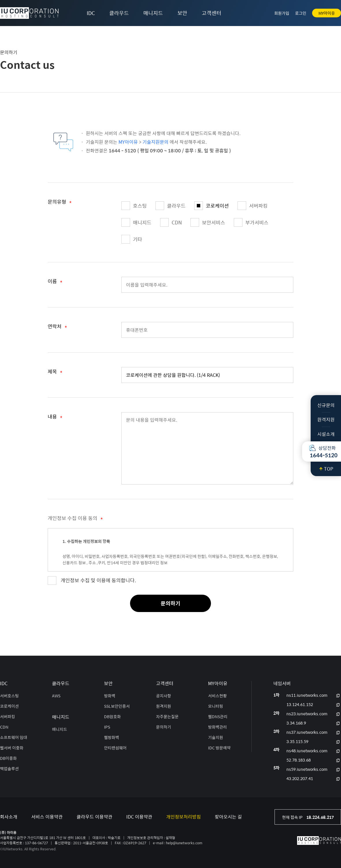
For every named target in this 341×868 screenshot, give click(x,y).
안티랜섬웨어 (115, 748)
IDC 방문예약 (219, 748)
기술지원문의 (155, 142)
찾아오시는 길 (228, 817)
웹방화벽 (112, 737)
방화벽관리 (217, 727)
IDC (91, 13)
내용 (55, 418)
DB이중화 (8, 758)
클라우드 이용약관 (94, 817)
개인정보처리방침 (184, 817)
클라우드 (119, 13)
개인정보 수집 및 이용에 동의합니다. (98, 580)
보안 (182, 13)
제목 (55, 373)
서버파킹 (253, 206)
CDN (171, 222)
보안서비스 (208, 222)
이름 (55, 282)
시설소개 (326, 434)
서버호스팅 (9, 696)
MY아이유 (327, 13)
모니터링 (216, 706)
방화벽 (110, 696)
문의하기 (170, 603)
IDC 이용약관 (139, 817)
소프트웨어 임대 (14, 737)
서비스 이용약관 (47, 817)
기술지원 (216, 737)
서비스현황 (217, 696)
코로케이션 (212, 206)
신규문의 (326, 405)
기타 (132, 239)
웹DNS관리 (218, 716)
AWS (56, 696)
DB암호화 (112, 716)
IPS (107, 727)
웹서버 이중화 (12, 748)
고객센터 (212, 13)
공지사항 (164, 696)
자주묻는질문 (167, 716)
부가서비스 (251, 222)
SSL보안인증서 (117, 706)
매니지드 (153, 13)
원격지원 (326, 420)
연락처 (57, 327)
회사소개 (9, 817)
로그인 (301, 13)
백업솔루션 (9, 769)
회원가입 (282, 13)
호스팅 (134, 206)
